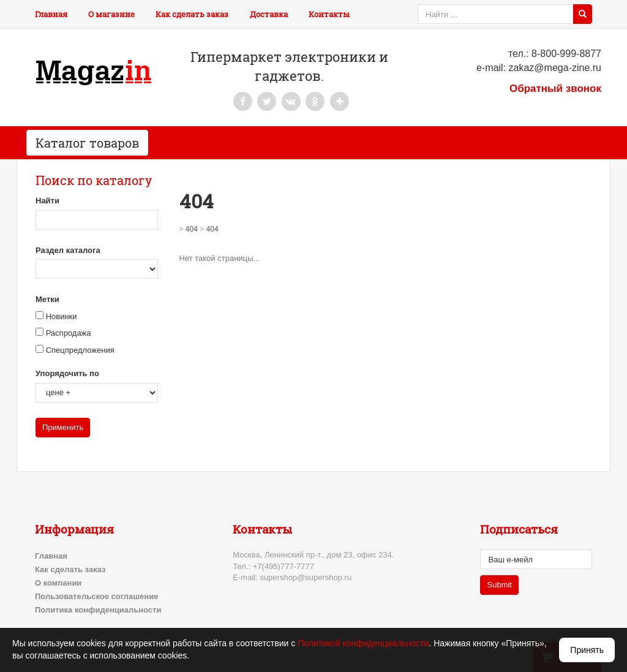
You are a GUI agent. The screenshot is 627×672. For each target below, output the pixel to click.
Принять (587, 650)
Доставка (269, 14)
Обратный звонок (555, 89)
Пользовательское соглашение (96, 596)
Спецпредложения (80, 350)
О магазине (111, 14)
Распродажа (69, 333)
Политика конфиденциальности (98, 610)
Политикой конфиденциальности (363, 643)
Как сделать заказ (192, 14)
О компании (58, 583)
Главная (51, 14)
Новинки (62, 316)
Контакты (329, 14)
